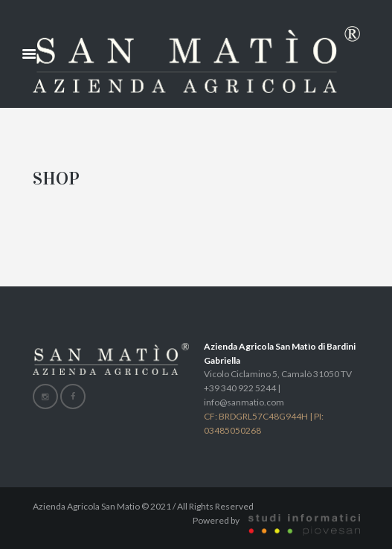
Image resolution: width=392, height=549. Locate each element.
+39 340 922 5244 (240, 388)
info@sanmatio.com (244, 402)
